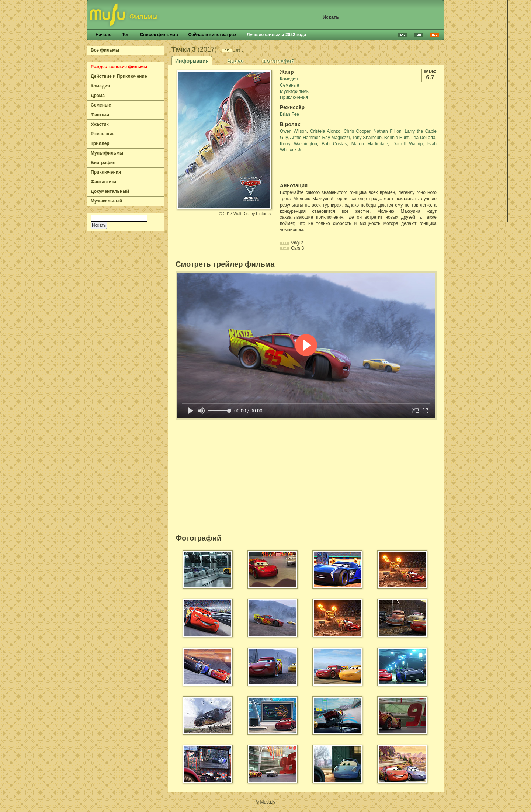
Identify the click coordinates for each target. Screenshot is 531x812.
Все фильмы (105, 50)
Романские (103, 134)
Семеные (101, 105)
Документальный (110, 191)
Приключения (106, 172)
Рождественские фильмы (119, 67)
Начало (103, 35)
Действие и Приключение (119, 76)
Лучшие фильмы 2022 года (276, 35)
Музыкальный (106, 201)
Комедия (100, 86)
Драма (98, 96)
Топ (126, 35)
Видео (235, 61)
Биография (103, 163)
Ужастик (100, 124)
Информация (192, 61)
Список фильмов (159, 35)
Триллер (100, 143)
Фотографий (278, 61)
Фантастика (103, 182)
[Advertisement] (478, 111)
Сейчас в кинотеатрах (213, 35)
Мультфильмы (107, 153)
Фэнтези (100, 115)
